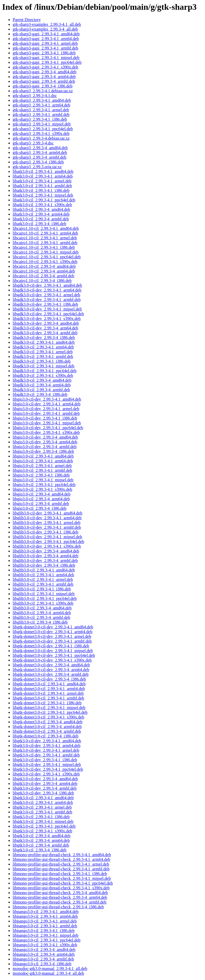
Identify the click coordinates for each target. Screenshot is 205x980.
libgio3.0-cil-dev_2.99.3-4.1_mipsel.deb (47, 423)
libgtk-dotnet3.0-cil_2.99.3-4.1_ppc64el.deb (50, 712)
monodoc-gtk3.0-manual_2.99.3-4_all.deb (48, 973)
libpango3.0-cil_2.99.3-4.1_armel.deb (45, 921)
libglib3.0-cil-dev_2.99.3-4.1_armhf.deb (47, 527)
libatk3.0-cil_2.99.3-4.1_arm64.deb (43, 176)
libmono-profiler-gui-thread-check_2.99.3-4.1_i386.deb (60, 874)
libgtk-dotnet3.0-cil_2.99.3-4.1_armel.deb (48, 693)
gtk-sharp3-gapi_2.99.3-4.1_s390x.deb (45, 67)
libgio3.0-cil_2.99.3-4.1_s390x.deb (42, 489)
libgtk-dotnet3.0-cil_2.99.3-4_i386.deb (46, 736)
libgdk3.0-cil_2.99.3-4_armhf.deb (41, 390)
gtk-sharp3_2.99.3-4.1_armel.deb (41, 110)
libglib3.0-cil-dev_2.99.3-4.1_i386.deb (45, 532)
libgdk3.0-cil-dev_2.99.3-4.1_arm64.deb (47, 290)
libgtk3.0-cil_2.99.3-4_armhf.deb (41, 845)
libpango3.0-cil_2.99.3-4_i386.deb (42, 964)
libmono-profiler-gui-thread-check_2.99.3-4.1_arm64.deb (61, 859)
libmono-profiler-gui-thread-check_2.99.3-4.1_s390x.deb (61, 888)
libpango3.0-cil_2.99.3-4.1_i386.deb (44, 931)
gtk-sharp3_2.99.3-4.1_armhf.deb (41, 115)
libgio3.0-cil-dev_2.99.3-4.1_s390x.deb (46, 432)
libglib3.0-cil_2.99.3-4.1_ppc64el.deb (45, 598)
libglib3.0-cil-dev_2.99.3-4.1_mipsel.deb (47, 537)
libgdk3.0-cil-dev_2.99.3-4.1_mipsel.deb (47, 309)
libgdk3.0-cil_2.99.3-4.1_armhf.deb (43, 356)
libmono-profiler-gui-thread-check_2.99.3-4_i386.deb (58, 907)
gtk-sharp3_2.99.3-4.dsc (33, 143)
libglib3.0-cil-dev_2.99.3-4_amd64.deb (46, 551)
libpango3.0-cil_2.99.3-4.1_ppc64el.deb (46, 940)
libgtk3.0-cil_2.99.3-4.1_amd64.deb (43, 798)
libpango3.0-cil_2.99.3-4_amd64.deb (44, 950)
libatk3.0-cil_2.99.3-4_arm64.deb (41, 214)
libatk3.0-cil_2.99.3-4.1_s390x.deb (42, 205)
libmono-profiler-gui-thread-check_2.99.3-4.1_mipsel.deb (62, 878)
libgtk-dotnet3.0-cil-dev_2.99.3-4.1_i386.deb (51, 646)
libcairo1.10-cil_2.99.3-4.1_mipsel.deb (46, 252)
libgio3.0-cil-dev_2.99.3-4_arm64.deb (45, 442)
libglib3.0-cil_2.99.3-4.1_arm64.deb (43, 575)
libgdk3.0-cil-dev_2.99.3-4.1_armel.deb (46, 295)
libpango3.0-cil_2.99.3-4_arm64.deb (44, 954)
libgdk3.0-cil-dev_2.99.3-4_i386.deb (44, 338)
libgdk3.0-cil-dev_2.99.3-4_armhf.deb (45, 333)
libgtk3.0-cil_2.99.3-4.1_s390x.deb (42, 831)
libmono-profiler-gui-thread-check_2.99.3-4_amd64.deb (60, 893)
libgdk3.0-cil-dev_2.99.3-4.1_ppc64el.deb (48, 314)
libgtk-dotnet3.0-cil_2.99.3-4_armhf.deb (47, 731)
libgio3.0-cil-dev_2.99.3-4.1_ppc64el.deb (48, 428)
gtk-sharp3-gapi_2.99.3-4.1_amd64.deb (46, 34)
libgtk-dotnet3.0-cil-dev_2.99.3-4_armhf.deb (51, 674)
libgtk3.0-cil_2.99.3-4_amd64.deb (42, 836)
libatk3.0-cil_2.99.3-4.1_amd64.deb (43, 171)
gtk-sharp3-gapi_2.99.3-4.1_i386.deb (44, 53)
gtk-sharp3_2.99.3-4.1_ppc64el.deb (43, 129)
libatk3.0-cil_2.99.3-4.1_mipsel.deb (43, 195)
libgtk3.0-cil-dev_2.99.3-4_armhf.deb (45, 788)
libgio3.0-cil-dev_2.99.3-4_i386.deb (43, 451)
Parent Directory (27, 20)
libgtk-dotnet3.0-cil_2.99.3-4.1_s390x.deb (48, 717)
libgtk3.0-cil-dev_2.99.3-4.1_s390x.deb (46, 774)
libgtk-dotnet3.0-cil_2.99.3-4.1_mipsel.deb (49, 708)
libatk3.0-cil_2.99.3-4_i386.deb (39, 224)
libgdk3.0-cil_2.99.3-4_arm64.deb (42, 385)
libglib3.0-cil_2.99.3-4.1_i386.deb (42, 589)
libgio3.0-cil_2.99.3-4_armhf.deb (41, 504)
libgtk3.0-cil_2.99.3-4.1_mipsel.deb (43, 821)
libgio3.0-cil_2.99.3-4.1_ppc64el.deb (44, 485)
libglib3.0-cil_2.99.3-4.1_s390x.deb (43, 603)
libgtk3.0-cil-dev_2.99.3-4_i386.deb (43, 793)
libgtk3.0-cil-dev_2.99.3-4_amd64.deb (45, 779)
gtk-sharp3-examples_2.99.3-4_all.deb (45, 29)
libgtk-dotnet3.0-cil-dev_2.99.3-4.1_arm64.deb (53, 632)
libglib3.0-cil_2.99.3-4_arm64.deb (42, 613)
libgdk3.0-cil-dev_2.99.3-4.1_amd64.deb (47, 285)
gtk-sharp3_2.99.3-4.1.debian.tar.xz (43, 91)
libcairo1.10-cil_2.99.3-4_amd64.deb (44, 266)
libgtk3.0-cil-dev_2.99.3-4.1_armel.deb (46, 750)
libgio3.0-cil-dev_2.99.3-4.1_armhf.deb (46, 413)
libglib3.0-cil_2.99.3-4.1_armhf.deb (43, 584)
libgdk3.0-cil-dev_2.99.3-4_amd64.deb (46, 323)
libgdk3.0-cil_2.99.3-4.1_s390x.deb (43, 375)
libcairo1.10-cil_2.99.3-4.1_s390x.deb (45, 262)
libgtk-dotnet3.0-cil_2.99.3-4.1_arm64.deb (49, 689)
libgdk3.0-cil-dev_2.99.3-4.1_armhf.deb (47, 300)
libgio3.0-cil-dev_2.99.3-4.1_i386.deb (45, 418)
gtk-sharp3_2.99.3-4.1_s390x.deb (41, 134)
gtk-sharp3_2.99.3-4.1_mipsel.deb (42, 124)
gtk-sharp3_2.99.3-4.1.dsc (35, 96)
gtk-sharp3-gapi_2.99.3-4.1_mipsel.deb (46, 58)
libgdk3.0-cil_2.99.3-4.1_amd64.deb (44, 342)
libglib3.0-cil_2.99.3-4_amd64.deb (42, 608)
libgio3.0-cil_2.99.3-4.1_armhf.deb (42, 470)
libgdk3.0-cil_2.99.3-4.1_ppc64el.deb (45, 371)
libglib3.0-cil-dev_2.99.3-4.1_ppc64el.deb (48, 542)
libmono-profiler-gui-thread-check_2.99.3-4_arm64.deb (60, 897)
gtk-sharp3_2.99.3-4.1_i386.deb (40, 119)
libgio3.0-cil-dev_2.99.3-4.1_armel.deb (46, 409)
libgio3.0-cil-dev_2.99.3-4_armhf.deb (45, 447)
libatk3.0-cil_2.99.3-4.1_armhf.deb (42, 186)
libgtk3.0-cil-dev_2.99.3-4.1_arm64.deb (46, 746)
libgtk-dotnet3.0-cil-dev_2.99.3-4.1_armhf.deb (52, 641)
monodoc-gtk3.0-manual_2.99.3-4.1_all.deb (50, 969)
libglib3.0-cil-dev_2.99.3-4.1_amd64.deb (48, 513)
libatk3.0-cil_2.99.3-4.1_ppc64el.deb (44, 200)
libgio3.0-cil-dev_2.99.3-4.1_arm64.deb (46, 404)
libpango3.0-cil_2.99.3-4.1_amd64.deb (46, 912)
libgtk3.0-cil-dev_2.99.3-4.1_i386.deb (45, 760)
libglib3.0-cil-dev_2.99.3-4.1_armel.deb (46, 523)
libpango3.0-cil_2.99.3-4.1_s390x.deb (45, 945)
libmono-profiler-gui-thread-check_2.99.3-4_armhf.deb (60, 902)
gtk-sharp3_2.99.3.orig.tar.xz (37, 167)
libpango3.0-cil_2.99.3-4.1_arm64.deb (45, 916)
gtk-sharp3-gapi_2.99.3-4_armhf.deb (44, 81)
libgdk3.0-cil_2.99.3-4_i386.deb (40, 394)
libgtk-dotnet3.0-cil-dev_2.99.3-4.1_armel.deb (52, 636)
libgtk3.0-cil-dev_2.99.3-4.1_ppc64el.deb (48, 769)
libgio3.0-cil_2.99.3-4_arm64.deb (41, 499)
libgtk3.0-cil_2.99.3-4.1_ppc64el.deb (44, 826)
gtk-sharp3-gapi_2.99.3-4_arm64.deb (44, 77)
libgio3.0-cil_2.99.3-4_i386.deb (40, 508)
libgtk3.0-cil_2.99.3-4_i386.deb (40, 850)
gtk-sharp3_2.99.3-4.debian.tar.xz (41, 138)
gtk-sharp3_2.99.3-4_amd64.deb (40, 148)
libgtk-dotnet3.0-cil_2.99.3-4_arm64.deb (47, 727)
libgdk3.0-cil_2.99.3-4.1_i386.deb (42, 361)
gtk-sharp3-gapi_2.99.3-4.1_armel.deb (45, 43)
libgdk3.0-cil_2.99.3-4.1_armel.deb (43, 352)
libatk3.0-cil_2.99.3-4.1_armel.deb (42, 181)
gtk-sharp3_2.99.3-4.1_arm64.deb (41, 105)
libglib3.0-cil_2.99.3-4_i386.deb (40, 622)
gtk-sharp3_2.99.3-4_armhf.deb (39, 157)
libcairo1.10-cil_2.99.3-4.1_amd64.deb (46, 228)
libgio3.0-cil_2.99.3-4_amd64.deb (42, 494)
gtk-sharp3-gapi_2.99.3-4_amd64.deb (45, 72)
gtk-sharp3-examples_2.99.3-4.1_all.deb (47, 24)
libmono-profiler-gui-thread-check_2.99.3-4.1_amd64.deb (62, 855)
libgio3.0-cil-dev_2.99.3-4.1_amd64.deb (47, 399)
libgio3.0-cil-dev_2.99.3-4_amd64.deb (45, 437)
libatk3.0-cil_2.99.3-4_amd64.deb (41, 209)
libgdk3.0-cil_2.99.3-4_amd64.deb (42, 380)
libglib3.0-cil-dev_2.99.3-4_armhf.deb (45, 561)
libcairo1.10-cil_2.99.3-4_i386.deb (42, 281)
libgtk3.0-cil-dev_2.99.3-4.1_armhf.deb (46, 755)
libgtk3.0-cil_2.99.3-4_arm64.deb (41, 840)
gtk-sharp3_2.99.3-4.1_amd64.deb (42, 100)
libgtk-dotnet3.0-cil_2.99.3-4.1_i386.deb (47, 703)
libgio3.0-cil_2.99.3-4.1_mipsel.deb (43, 480)
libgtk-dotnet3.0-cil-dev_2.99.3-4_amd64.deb (51, 665)
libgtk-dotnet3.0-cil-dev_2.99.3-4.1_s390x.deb (52, 660)
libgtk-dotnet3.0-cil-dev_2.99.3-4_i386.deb (49, 679)
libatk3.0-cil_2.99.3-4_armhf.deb (41, 219)
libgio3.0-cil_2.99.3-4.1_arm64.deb (43, 461)
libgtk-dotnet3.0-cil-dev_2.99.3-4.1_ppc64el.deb (54, 655)
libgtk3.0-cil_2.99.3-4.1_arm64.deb (43, 802)
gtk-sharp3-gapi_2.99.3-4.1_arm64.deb (46, 39)
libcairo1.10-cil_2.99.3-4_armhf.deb (43, 276)
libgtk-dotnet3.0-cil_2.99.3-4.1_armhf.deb (48, 698)
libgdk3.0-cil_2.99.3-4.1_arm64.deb (43, 347)
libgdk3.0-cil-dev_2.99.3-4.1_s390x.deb (47, 319)
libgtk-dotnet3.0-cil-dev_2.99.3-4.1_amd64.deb (53, 627)
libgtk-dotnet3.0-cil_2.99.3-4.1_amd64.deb (49, 684)
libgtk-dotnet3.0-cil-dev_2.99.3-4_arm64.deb (51, 670)
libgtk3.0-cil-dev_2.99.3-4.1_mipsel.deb (47, 765)
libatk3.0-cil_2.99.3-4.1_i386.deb (41, 190)
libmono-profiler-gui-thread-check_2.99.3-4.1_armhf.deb (61, 869)
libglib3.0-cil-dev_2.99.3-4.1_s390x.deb (47, 546)
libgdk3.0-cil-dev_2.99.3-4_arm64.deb (45, 328)
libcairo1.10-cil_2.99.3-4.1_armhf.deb (45, 243)
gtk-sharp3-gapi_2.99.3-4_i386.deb (43, 86)
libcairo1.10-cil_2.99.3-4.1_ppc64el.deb (47, 257)
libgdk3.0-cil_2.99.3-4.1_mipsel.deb (43, 366)
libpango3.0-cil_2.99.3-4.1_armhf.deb (45, 926)
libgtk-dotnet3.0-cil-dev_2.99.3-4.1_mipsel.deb (53, 651)
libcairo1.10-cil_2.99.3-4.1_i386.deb (44, 247)
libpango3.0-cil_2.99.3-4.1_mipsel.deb (45, 935)
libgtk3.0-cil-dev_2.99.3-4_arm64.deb (45, 783)
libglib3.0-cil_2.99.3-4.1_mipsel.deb (44, 594)
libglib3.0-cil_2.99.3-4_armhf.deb (41, 617)
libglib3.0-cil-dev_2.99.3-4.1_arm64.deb (47, 518)
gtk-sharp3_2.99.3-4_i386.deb (38, 162)
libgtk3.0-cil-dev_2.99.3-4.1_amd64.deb (47, 741)
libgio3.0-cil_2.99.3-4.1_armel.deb (42, 466)
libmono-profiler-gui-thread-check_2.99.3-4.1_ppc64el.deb (63, 883)
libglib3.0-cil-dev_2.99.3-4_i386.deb (44, 565)
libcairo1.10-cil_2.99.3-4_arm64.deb (44, 271)
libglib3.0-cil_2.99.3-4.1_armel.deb (43, 579)
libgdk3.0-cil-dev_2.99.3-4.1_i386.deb (45, 304)
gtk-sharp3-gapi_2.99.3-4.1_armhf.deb (45, 48)
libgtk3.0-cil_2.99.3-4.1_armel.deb (42, 807)
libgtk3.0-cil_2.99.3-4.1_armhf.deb (42, 812)
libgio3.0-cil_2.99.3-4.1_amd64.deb (43, 456)
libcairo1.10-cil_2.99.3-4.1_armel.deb (45, 238)
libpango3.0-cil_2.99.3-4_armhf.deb (43, 959)
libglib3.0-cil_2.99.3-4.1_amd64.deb (44, 570)
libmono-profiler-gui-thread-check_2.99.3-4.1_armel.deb (61, 864)
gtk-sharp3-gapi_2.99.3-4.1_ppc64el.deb (47, 62)
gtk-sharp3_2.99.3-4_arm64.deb (40, 152)
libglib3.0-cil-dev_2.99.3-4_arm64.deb (46, 556)
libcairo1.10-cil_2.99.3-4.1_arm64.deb (45, 233)
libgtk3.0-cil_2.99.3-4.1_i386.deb (41, 817)
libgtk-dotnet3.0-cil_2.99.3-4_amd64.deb (48, 722)
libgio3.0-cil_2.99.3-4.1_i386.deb (41, 475)
